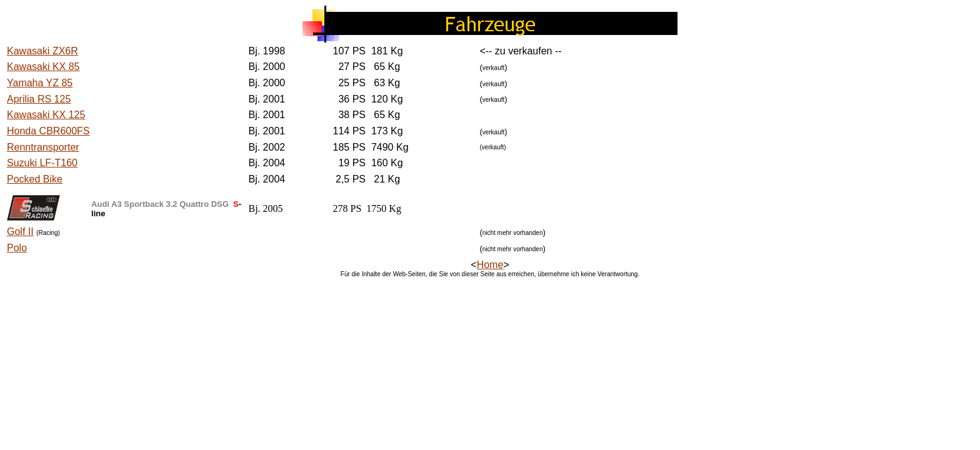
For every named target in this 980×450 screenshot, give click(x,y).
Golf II (20, 232)
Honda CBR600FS (48, 131)
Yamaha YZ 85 (40, 83)
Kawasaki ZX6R (42, 51)
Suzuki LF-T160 (42, 163)
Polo (17, 248)
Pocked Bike (35, 179)
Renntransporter (43, 147)
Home (490, 265)
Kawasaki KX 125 (46, 115)
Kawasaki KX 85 (43, 67)
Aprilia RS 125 (39, 99)
